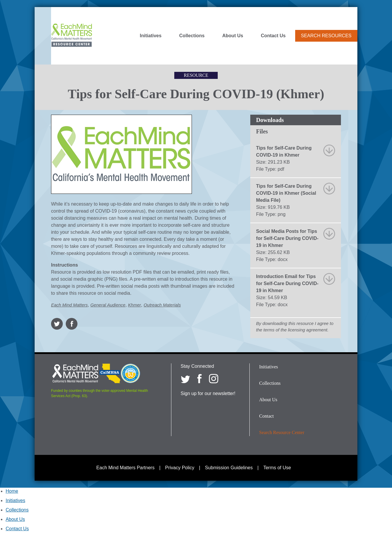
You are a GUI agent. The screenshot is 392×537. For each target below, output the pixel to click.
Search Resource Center (282, 432)
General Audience (108, 305)
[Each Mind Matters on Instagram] (214, 379)
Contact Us (273, 36)
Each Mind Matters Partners (125, 468)
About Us (233, 36)
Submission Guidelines (229, 468)
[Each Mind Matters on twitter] (185, 379)
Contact (266, 416)
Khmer (134, 305)
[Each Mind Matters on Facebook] (200, 379)
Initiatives (151, 36)
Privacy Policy (180, 468)
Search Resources (326, 36)
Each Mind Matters (69, 305)
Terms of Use (277, 468)
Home (12, 491)
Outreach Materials (162, 305)
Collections (192, 36)
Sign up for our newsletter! (208, 393)
